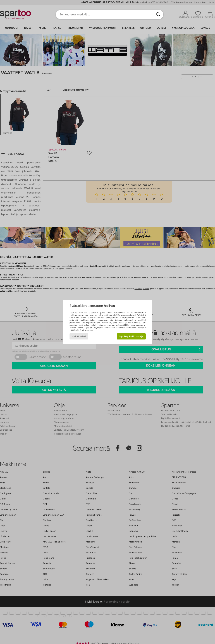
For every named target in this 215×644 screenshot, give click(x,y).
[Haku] (158, 15)
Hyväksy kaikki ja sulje (131, 336)
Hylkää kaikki (79, 336)
